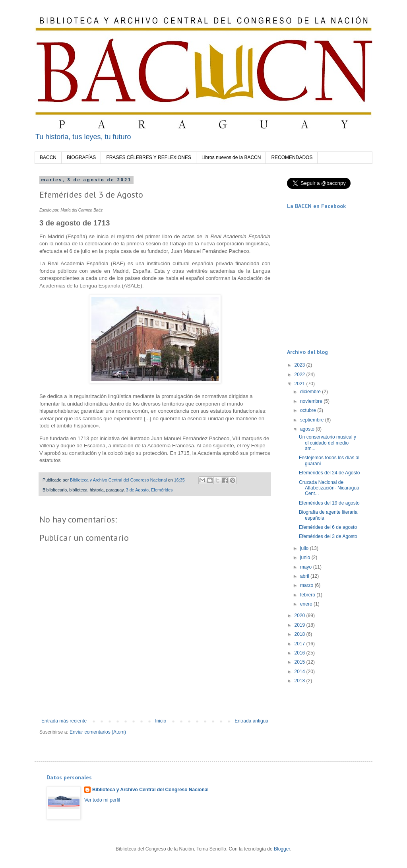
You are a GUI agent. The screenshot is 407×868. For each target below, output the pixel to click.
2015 (300, 662)
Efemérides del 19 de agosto (329, 503)
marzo (307, 585)
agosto (308, 429)
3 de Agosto (137, 490)
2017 (300, 644)
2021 (300, 384)
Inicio (161, 721)
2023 (300, 365)
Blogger (282, 849)
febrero (308, 595)
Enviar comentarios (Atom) (98, 732)
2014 (300, 672)
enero (307, 604)
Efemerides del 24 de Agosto (329, 473)
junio (306, 557)
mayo (307, 567)
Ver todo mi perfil (102, 800)
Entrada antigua (251, 721)
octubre (309, 410)
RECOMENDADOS (292, 157)
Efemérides (162, 490)
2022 (300, 375)
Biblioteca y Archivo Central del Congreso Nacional (150, 790)
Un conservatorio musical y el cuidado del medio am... (328, 443)
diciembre (311, 392)
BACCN (48, 157)
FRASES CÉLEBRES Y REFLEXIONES (149, 157)
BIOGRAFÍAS (81, 157)
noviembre (312, 401)
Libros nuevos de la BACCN (231, 157)
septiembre (313, 420)
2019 (300, 625)
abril (305, 576)
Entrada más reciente (64, 721)
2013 (300, 681)
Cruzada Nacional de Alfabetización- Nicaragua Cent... (329, 488)
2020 (300, 616)
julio (305, 548)
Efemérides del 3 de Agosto (328, 536)
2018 (300, 634)
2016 (300, 653)
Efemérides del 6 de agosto (328, 527)
